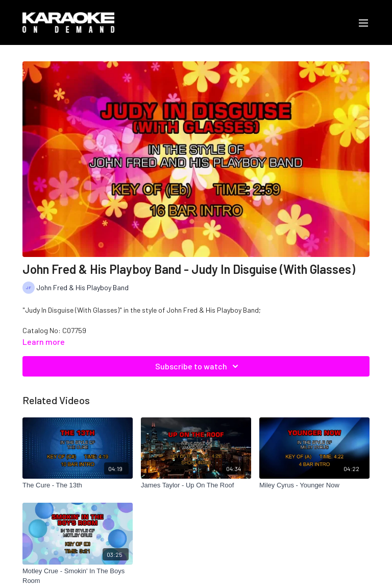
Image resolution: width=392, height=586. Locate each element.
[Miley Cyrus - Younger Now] (314, 485)
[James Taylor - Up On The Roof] (196, 485)
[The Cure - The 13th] (78, 485)
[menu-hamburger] (363, 22)
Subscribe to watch (198, 366)
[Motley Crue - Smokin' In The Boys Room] (78, 576)
